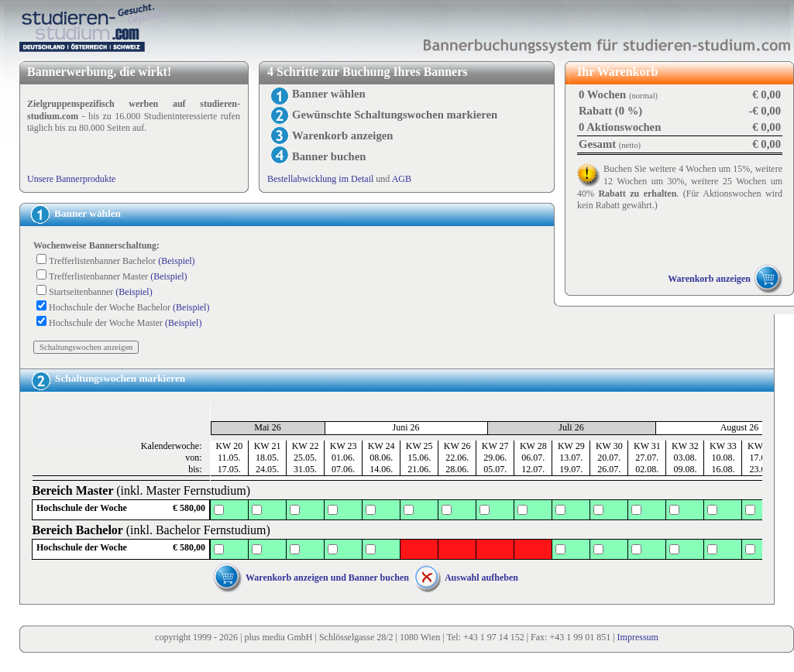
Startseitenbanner (101, 292)
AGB (402, 179)
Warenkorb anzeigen (709, 279)
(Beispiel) (176, 261)
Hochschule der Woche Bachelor (129, 307)
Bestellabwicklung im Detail (320, 179)
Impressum (638, 637)
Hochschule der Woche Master (125, 323)
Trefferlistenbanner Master (118, 276)
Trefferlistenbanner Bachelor (122, 261)
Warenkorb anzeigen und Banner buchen (327, 578)
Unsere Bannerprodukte (71, 179)
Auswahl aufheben (481, 578)
